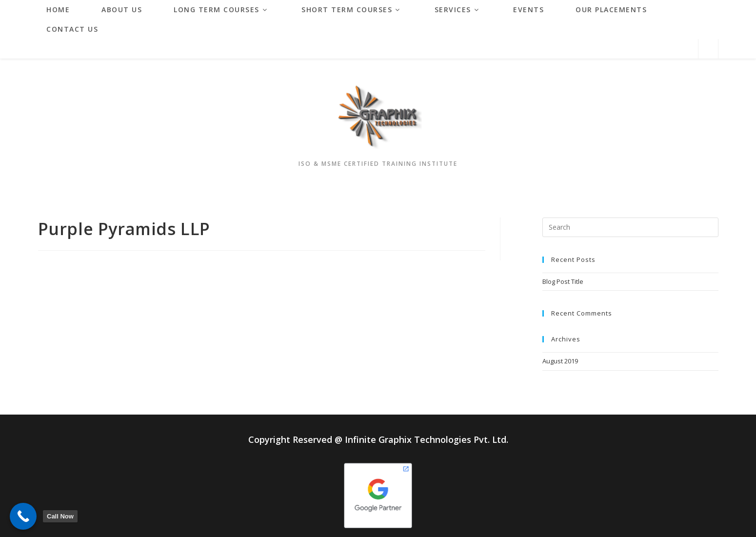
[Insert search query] (630, 227)
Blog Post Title (563, 281)
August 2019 (560, 361)
